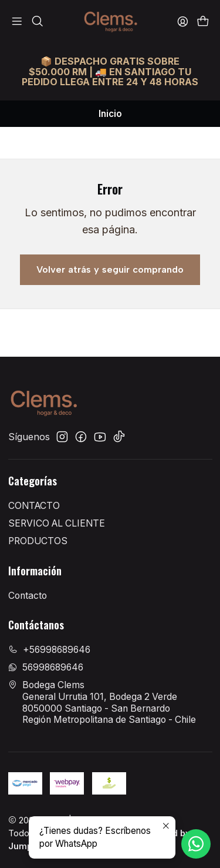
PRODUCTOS (38, 541)
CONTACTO (34, 506)
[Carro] (203, 21)
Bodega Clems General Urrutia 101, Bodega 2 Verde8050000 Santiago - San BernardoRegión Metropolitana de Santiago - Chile (102, 702)
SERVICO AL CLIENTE (57, 523)
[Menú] (17, 21)
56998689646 (46, 667)
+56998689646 (49, 650)
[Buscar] (37, 21)
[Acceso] (182, 21)
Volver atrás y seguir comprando (110, 269)
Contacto (28, 596)
